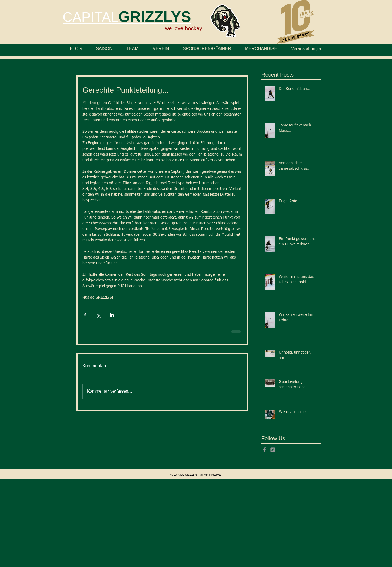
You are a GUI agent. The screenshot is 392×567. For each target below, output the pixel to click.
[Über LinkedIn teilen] (112, 315)
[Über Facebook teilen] (85, 315)
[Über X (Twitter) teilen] (98, 315)
